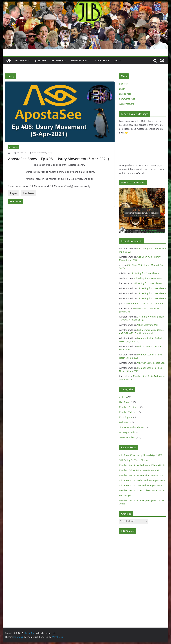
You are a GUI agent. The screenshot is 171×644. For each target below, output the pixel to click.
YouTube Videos (127, 437)
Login (13, 193)
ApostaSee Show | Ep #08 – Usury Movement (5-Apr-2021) (59, 159)
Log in (122, 89)
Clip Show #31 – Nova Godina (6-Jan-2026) (140, 485)
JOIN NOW (40, 61)
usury (50, 153)
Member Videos (127, 412)
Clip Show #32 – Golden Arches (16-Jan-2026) (142, 480)
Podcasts (124, 422)
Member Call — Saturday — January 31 (146, 303)
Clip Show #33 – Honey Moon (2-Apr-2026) (140, 455)
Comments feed (127, 99)
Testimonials (58, 61)
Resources (21, 61)
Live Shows (14, 147)
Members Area (79, 61)
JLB (12, 153)
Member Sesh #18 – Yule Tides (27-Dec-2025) (142, 475)
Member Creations (129, 407)
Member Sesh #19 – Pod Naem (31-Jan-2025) (142, 465)
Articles (123, 397)
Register (123, 84)
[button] (29, 61)
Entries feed (125, 94)
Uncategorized (127, 432)
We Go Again (126, 495)
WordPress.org (127, 104)
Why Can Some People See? (151, 363)
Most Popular (126, 417)
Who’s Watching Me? (148, 325)
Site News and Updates (131, 427)
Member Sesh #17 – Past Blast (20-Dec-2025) (142, 490)
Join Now (28, 193)
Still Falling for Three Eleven (145, 273)
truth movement (39, 153)
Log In (117, 61)
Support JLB (102, 61)
